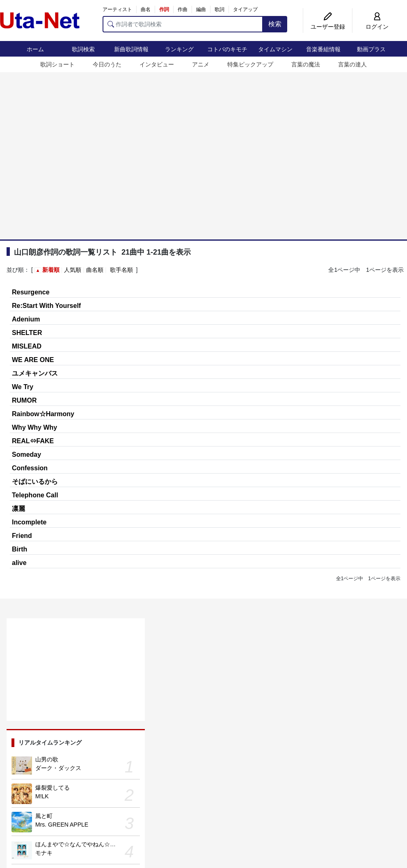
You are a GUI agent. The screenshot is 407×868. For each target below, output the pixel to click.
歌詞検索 (83, 49)
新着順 (51, 270)
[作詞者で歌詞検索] (183, 24)
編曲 (201, 9)
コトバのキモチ (227, 49)
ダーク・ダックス (58, 768)
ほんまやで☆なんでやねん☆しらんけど (87, 844)
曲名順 (95, 270)
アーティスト (117, 9)
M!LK (42, 796)
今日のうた (107, 64)
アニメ (201, 64)
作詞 (164, 9)
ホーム (35, 49)
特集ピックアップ (250, 64)
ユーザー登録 (328, 27)
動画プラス (371, 49)
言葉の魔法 (306, 64)
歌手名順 (121, 270)
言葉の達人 (352, 64)
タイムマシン (275, 49)
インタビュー (157, 64)
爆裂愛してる (53, 788)
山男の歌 (47, 759)
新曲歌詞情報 (131, 49)
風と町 (44, 816)
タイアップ (245, 9)
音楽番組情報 (323, 49)
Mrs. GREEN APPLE (62, 825)
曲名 (146, 9)
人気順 (73, 270)
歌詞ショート (57, 64)
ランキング (179, 49)
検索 (275, 24)
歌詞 (220, 9)
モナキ (44, 853)
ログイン (377, 27)
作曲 (183, 9)
